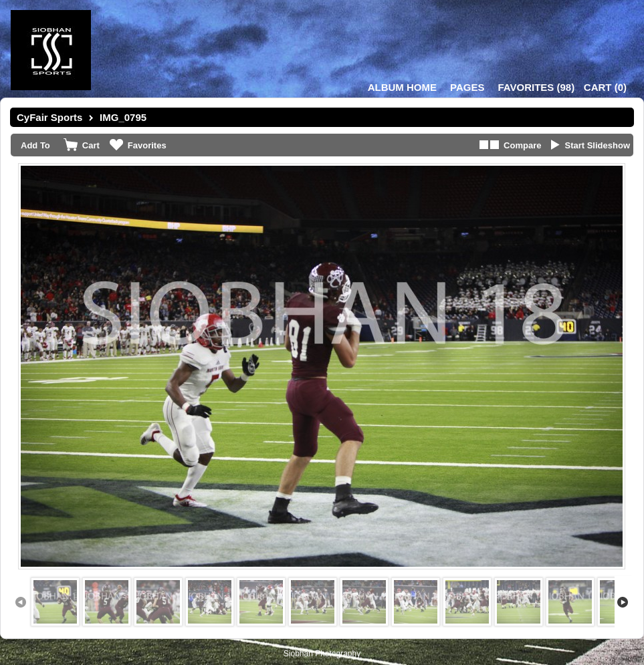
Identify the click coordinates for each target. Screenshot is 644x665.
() (536, 87)
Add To (35, 145)
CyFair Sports (49, 117)
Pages (467, 87)
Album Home (402, 87)
